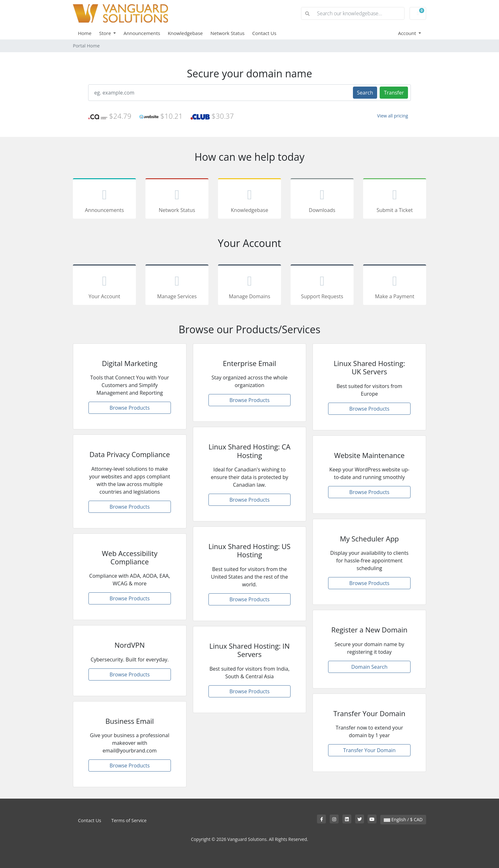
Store (105, 33)
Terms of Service (129, 820)
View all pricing (393, 116)
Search (365, 93)
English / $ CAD (403, 819)
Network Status (227, 33)
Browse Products (130, 408)
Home (85, 33)
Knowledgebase (185, 33)
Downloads (322, 200)
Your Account (104, 286)
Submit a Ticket (395, 200)
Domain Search (369, 667)
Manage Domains (250, 286)
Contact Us (264, 33)
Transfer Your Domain (369, 750)
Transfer (394, 93)
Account (408, 33)
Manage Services (177, 286)
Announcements (142, 33)
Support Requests (322, 286)
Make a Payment (395, 286)
